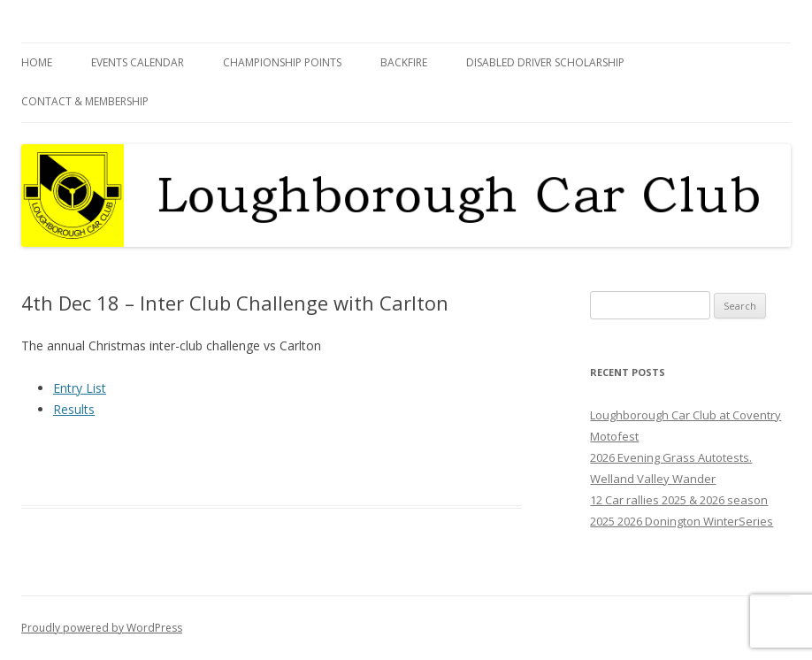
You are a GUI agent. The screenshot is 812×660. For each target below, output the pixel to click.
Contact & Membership (85, 101)
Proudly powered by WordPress (102, 628)
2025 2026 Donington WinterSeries (682, 521)
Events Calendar (138, 62)
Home (37, 62)
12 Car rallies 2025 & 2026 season (679, 500)
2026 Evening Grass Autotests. (671, 457)
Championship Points (282, 62)
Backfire (404, 62)
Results (74, 409)
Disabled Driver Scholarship (545, 62)
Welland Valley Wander (653, 479)
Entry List (80, 388)
